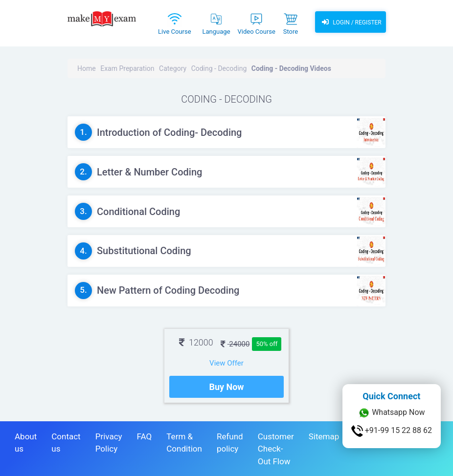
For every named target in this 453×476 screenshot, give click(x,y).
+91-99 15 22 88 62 (392, 431)
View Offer (226, 363)
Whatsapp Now (391, 413)
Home (87, 68)
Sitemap (324, 436)
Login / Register (350, 22)
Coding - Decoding (219, 68)
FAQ (145, 436)
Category (173, 68)
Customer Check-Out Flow (276, 449)
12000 (196, 342)
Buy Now (226, 387)
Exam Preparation (127, 68)
